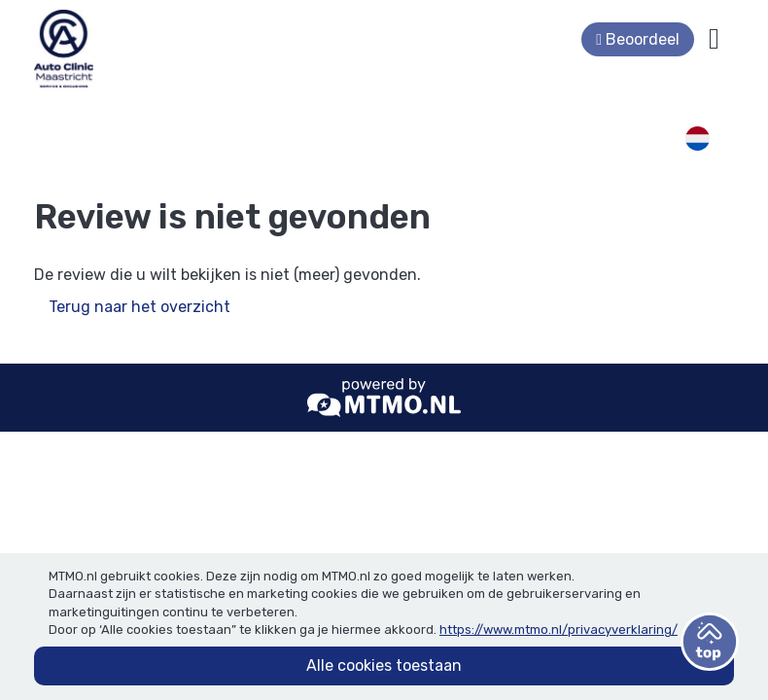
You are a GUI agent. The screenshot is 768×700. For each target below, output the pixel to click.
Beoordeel (638, 39)
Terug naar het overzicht (140, 307)
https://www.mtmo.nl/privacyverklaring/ (559, 630)
